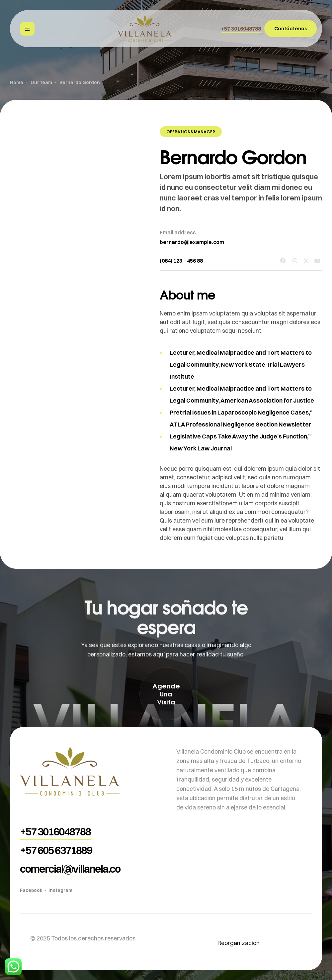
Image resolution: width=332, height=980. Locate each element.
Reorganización (239, 943)
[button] (241, 29)
